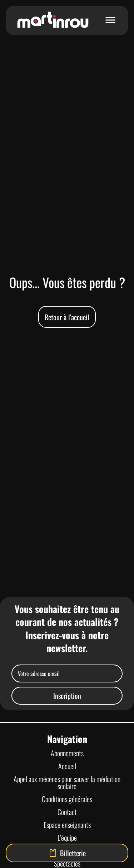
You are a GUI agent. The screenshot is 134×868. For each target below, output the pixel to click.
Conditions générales (67, 799)
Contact (67, 812)
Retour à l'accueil (67, 317)
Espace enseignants (67, 825)
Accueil (67, 766)
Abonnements (67, 753)
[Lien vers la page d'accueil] (53, 20)
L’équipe (67, 838)
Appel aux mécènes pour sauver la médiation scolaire (67, 782)
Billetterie (67, 853)
